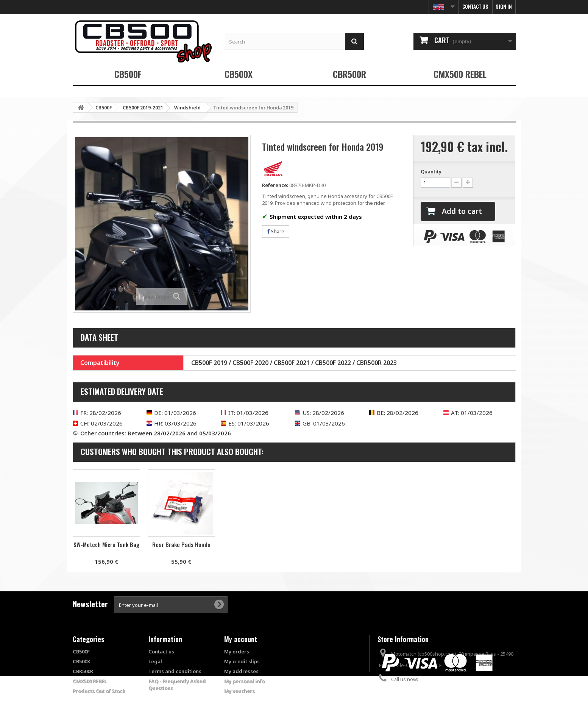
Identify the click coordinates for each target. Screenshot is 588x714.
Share (276, 231)
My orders (237, 652)
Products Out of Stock (99, 691)
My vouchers (239, 691)
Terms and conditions (175, 671)
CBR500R (349, 74)
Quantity (431, 171)
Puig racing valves (106, 544)
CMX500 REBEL (460, 74)
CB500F (128, 74)
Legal (155, 661)
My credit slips (242, 661)
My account (241, 639)
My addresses (241, 671)
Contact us (475, 6)
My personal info (244, 681)
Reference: (275, 185)
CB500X (239, 74)
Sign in (504, 6)
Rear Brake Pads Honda (256, 544)
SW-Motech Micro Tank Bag (181, 544)
